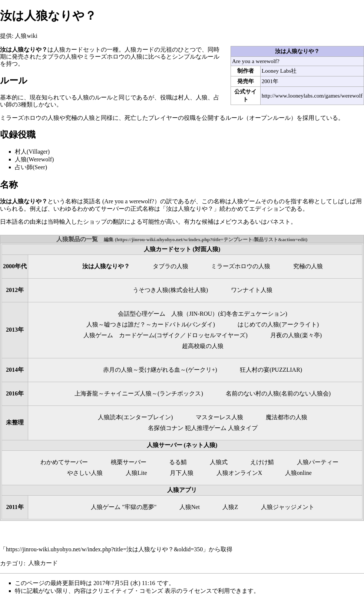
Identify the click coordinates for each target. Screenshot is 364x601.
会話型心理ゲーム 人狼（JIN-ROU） (168, 314)
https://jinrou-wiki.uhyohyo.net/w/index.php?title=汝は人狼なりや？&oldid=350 (104, 549)
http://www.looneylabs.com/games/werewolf (312, 96)
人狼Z (230, 507)
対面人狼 (206, 249)
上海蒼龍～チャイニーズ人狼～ (116, 393)
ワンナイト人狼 (252, 290)
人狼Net (190, 507)
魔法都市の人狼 (287, 417)
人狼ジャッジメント (288, 507)
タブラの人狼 (59, 57)
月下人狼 (182, 473)
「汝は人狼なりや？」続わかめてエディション (222, 209)
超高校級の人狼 (203, 346)
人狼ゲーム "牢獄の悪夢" (124, 507)
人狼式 (219, 462)
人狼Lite (136, 473)
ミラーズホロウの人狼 (113, 57)
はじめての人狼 (258, 324)
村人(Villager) (32, 152)
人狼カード (43, 563)
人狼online (298, 473)
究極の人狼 (80, 118)
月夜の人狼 (285, 335)
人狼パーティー (318, 462)
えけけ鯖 (262, 462)
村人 (184, 97)
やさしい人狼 (85, 473)
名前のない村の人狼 (252, 393)
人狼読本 (110, 417)
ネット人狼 (201, 445)
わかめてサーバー (64, 462)
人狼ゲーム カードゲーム (119, 335)
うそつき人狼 (150, 290)
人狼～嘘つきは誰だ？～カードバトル (137, 324)
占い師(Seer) (31, 167)
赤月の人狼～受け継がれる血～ (145, 370)
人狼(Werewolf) (34, 159)
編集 (109, 239)
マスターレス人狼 (219, 417)
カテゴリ (12, 563)
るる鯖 (178, 462)
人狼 (202, 97)
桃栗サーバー (129, 462)
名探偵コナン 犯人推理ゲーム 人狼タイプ (203, 428)
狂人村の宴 (255, 370)
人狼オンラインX (239, 473)
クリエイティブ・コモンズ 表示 (134, 591)
